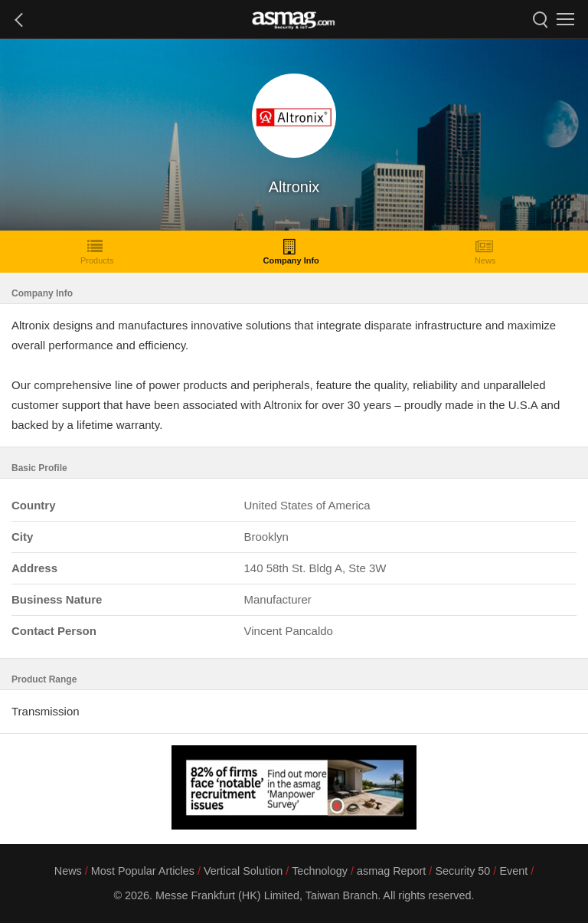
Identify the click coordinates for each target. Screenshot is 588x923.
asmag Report (391, 871)
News (485, 252)
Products (97, 252)
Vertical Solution (243, 871)
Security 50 (462, 871)
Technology (320, 871)
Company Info (291, 252)
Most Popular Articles (143, 871)
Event (513, 871)
